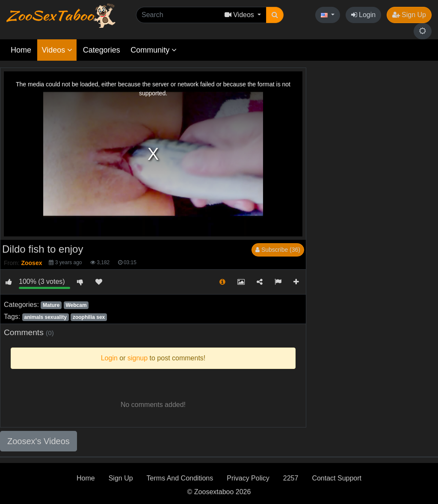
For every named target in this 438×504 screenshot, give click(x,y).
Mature (51, 305)
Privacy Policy (248, 478)
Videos (57, 50)
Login (364, 15)
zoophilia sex (89, 317)
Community (154, 50)
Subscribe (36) (278, 250)
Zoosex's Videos (38, 441)
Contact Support (337, 478)
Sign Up (409, 15)
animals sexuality (45, 317)
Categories (102, 50)
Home (21, 50)
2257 (291, 478)
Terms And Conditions (180, 478)
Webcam (76, 305)
